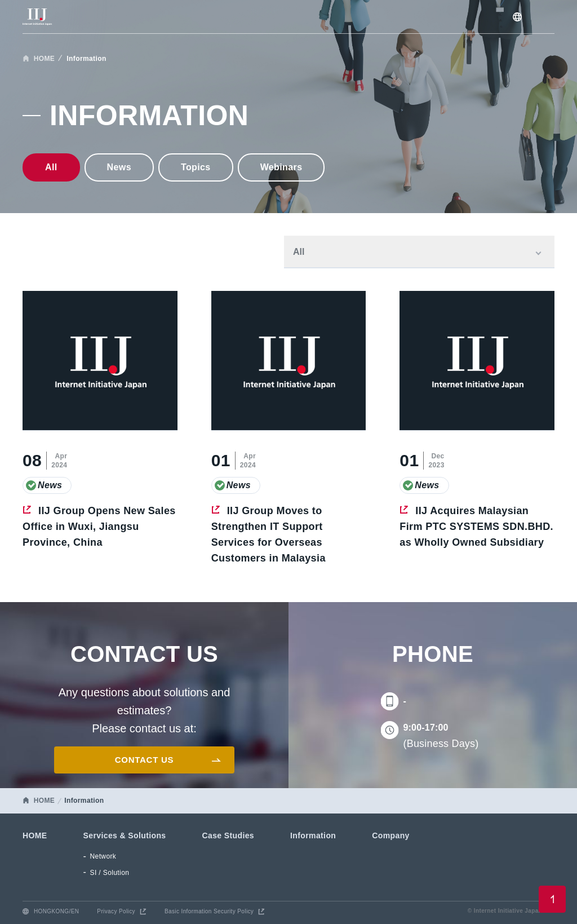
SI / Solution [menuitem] (110, 873)
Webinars (281, 167)
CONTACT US (144, 760)
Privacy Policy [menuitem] (116, 911)
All (51, 167)
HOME (45, 59)
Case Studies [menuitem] (228, 835)
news (119, 167)
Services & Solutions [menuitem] (125, 835)
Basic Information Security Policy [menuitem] (209, 911)
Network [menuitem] (103, 856)
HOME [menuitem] (35, 835)
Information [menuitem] (313, 835)
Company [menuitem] (390, 835)
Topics (196, 167)
